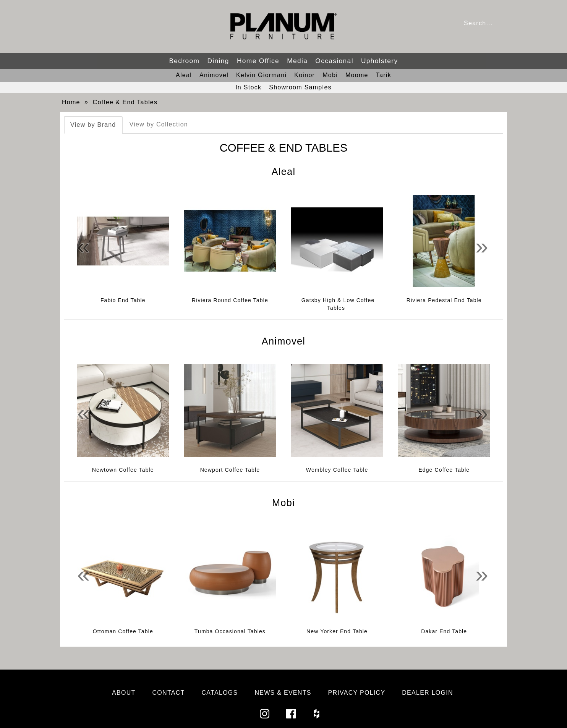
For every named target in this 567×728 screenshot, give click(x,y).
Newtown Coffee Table (123, 470)
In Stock (248, 87)
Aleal (184, 75)
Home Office (258, 61)
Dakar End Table (444, 631)
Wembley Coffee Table (337, 470)
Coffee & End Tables (125, 102)
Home (71, 102)
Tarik (384, 75)
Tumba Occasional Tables (230, 631)
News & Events (283, 693)
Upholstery (380, 61)
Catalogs (220, 693)
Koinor (305, 75)
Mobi (330, 75)
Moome (357, 75)
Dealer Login (428, 693)
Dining (218, 61)
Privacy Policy (357, 693)
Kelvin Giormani (261, 75)
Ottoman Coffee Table (123, 631)
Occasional (334, 61)
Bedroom (184, 61)
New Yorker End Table (337, 631)
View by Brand (93, 125)
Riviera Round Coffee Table (230, 300)
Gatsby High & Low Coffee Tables (338, 304)
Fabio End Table (123, 300)
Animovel (214, 75)
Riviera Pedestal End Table (444, 300)
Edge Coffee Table (444, 470)
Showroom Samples (300, 87)
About (124, 693)
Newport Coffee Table (230, 470)
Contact (169, 693)
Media (297, 61)
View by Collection (159, 124)
